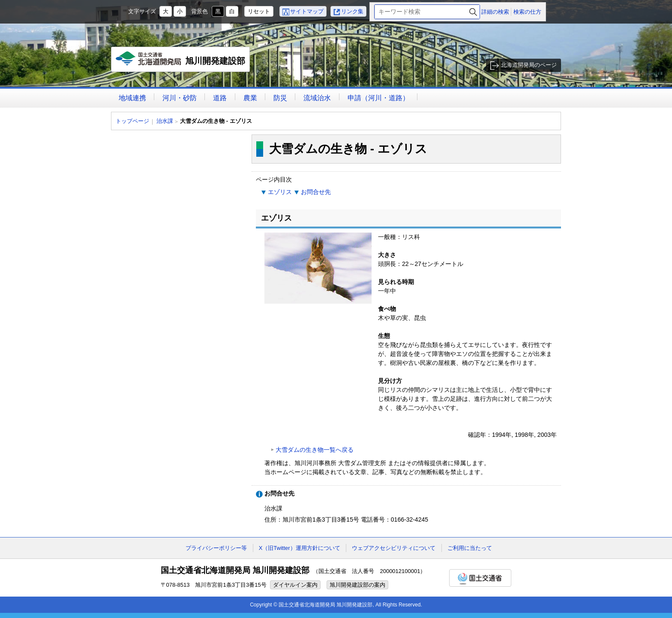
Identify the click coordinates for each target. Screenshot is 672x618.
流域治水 (317, 98)
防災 (280, 98)
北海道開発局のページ (529, 65)
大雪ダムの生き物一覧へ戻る (315, 450)
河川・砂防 (180, 98)
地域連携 (132, 98)
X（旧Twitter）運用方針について (300, 548)
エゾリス (280, 192)
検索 (473, 12)
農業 (250, 98)
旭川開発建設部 (181, 62)
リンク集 (352, 11)
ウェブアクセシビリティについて (394, 548)
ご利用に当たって (470, 548)
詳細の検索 (495, 12)
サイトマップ (307, 11)
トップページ (132, 121)
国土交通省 (480, 578)
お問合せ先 (316, 192)
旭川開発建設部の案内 (357, 585)
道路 (220, 98)
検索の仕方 (527, 12)
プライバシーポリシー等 (216, 548)
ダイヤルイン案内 (295, 585)
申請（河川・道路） (378, 98)
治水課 (165, 121)
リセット (259, 11)
